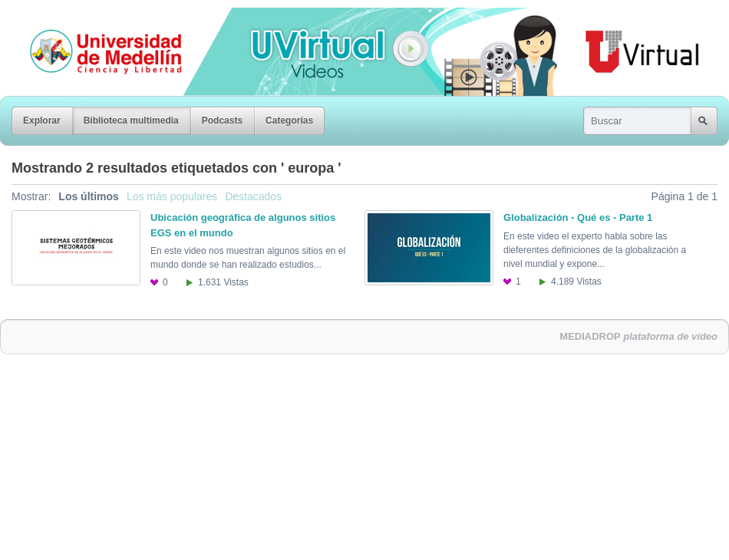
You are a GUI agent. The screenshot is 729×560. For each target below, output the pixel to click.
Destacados (253, 196)
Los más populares (172, 196)
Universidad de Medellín (94, 18)
